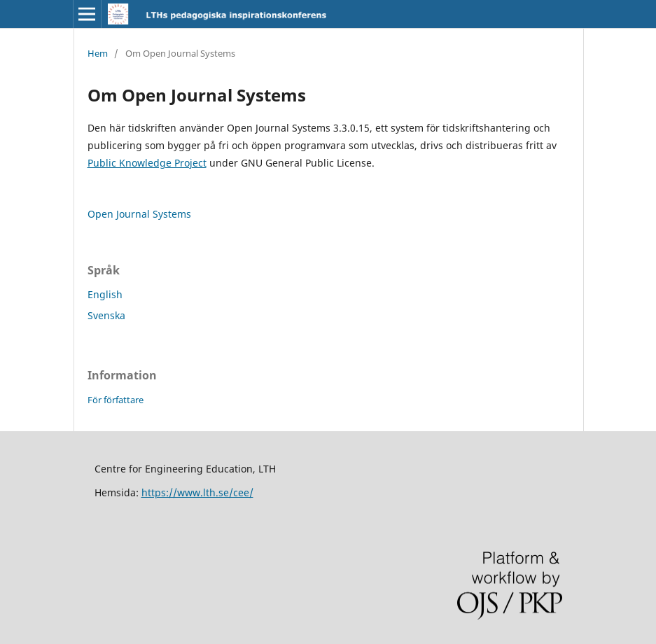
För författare (116, 400)
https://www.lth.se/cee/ (197, 492)
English (105, 294)
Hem (98, 53)
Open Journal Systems (139, 214)
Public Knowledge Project (147, 163)
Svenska (106, 315)
